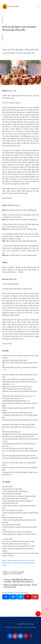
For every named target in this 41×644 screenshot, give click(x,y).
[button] (38, 614)
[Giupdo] (31, 636)
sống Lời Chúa (14, 6)
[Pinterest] (28, 597)
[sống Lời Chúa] (5, 6)
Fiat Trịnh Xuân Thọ (16, 574)
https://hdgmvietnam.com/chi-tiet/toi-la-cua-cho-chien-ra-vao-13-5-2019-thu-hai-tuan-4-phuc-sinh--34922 (19, 563)
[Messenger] (13, 597)
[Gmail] (35, 597)
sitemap (33, 627)
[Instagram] (15, 636)
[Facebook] (6, 597)
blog (32, 624)
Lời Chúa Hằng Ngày (18, 572)
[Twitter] (20, 597)
